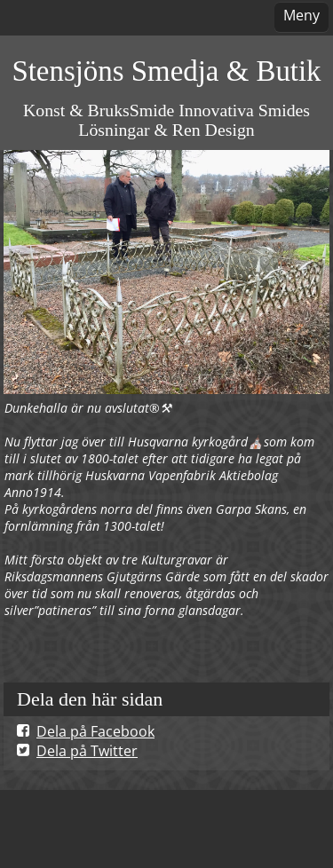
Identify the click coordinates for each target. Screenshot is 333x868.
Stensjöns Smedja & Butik (166, 71)
